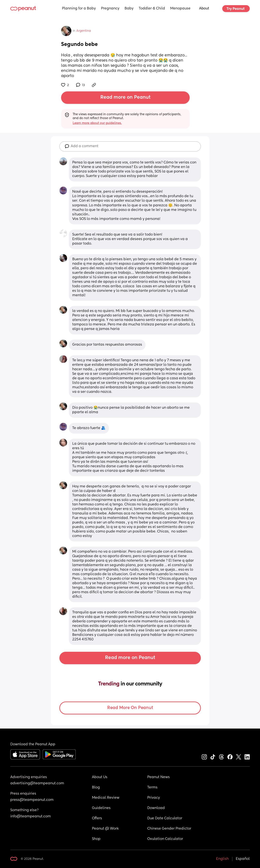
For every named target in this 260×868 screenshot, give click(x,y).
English (222, 859)
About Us (100, 777)
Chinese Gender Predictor (169, 829)
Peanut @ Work (105, 829)
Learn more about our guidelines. (97, 123)
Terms (152, 788)
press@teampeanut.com (32, 800)
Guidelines (101, 808)
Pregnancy (110, 9)
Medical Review (106, 798)
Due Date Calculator (165, 818)
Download (156, 808)
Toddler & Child (152, 9)
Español (243, 859)
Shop (96, 839)
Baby (129, 9)
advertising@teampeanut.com (37, 783)
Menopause (180, 9)
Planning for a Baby (79, 9)
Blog (96, 788)
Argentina (84, 31)
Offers (97, 818)
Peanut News (159, 777)
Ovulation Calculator (165, 839)
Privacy (154, 798)
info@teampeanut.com (31, 817)
